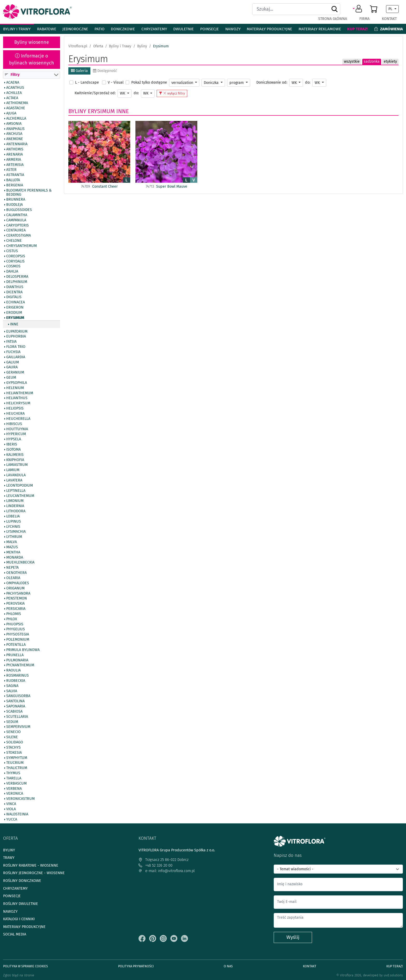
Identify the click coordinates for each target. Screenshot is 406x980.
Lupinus (14, 522)
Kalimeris (15, 455)
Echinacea (16, 303)
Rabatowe (47, 29)
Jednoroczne (75, 29)
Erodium (14, 313)
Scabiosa (14, 712)
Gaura (12, 368)
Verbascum (16, 784)
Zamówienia (389, 29)
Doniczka (212, 83)
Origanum (15, 588)
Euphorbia (16, 337)
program (237, 83)
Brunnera (16, 200)
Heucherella (18, 419)
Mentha (13, 552)
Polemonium (18, 640)
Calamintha (17, 215)
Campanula (16, 220)
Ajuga (11, 113)
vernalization (183, 83)
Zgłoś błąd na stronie (19, 975)
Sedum (12, 722)
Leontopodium (20, 486)
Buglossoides (19, 210)
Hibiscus (14, 424)
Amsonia (14, 124)
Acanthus (15, 88)
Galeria (79, 71)
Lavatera (14, 480)
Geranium (15, 373)
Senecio (13, 732)
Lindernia (15, 506)
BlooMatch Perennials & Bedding (29, 193)
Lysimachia (16, 532)
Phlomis (14, 614)
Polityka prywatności (136, 966)
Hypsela (14, 440)
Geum (11, 378)
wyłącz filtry (172, 93)
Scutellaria (17, 717)
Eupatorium (17, 332)
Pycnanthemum (20, 665)
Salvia (12, 691)
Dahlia (12, 272)
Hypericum (16, 434)
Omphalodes (18, 583)
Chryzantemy (154, 29)
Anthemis (15, 149)
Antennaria (17, 144)
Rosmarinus (17, 676)
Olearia (13, 578)
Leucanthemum (20, 496)
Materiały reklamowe (320, 29)
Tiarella (14, 778)
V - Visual (116, 82)
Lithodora (16, 511)
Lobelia (13, 516)
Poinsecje (209, 29)
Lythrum (14, 537)
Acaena (13, 83)
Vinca (11, 804)
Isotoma (13, 450)
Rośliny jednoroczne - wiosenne (34, 873)
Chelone (14, 241)
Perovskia (15, 604)
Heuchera (15, 414)
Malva (12, 542)
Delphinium (17, 282)
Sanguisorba (18, 696)
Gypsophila (17, 383)
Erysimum (15, 318)
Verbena (14, 789)
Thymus (13, 773)
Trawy (9, 858)
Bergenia (15, 185)
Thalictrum (17, 768)
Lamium (13, 470)
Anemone (15, 139)
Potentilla (16, 645)
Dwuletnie (183, 29)
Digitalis (14, 297)
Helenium (15, 388)
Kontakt (389, 19)
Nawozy (233, 29)
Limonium (15, 501)
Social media (15, 934)
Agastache (16, 108)
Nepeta (12, 568)
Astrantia (15, 175)
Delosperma (17, 277)
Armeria (14, 160)
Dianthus (15, 287)
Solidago (15, 742)
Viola (11, 809)
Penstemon (17, 599)
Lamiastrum (17, 465)
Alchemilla (16, 119)
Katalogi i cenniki (19, 919)
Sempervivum (18, 727)
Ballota (13, 180)
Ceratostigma (19, 236)
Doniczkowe (123, 29)
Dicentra (14, 292)
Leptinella (16, 491)
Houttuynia (17, 429)
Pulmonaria (17, 660)
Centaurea (16, 231)
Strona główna (333, 19)
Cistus (12, 251)
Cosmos (13, 267)
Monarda (15, 558)
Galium (13, 362)
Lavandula (16, 476)
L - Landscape (87, 82)
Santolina (15, 701)
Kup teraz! (357, 29)
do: (308, 82)
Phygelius (16, 630)
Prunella (15, 655)
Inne (14, 324)
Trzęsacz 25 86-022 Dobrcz (164, 860)
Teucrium (15, 763)
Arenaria (15, 155)
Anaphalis (15, 129)
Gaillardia (16, 357)
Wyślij (293, 937)
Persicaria (16, 609)
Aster (11, 170)
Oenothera (16, 573)
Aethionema (17, 103)
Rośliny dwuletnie (21, 904)
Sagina (12, 686)
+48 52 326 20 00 (155, 865)
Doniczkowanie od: (272, 82)
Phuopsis (15, 624)
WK (295, 83)
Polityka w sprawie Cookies (26, 966)
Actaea (12, 98)
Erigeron (15, 308)
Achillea (14, 93)
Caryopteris (17, 225)
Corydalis (15, 261)
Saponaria (16, 707)
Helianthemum (20, 393)
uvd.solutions (393, 975)
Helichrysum (18, 404)
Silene (12, 737)
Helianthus (17, 398)
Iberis (12, 444)
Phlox (12, 619)
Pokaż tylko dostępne (149, 82)
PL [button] (391, 9)
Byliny (77, 111)
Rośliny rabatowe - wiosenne (31, 865)
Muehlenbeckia (20, 563)
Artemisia (15, 165)
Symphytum (17, 758)
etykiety (390, 61)
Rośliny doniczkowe (22, 881)
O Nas (228, 966)
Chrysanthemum (21, 246)
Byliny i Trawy (17, 29)
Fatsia (11, 342)
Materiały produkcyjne (269, 29)
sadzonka (372, 61)
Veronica (15, 794)
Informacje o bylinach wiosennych (32, 59)
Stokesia (14, 753)
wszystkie (352, 61)
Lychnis (13, 527)
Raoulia (13, 671)
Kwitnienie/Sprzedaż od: (95, 93)
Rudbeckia (16, 681)
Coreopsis (16, 256)
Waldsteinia (17, 814)
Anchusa (14, 134)
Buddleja (15, 205)
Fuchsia (13, 352)
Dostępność (105, 71)
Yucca (12, 820)
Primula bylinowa (23, 650)
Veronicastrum (20, 799)
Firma (364, 19)
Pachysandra (18, 594)
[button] (358, 9)
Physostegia (18, 635)
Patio (100, 29)
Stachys (13, 748)
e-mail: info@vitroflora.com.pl (167, 871)
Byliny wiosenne (32, 42)
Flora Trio (16, 347)
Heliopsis (15, 409)
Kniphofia (15, 460)
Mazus (12, 547)
